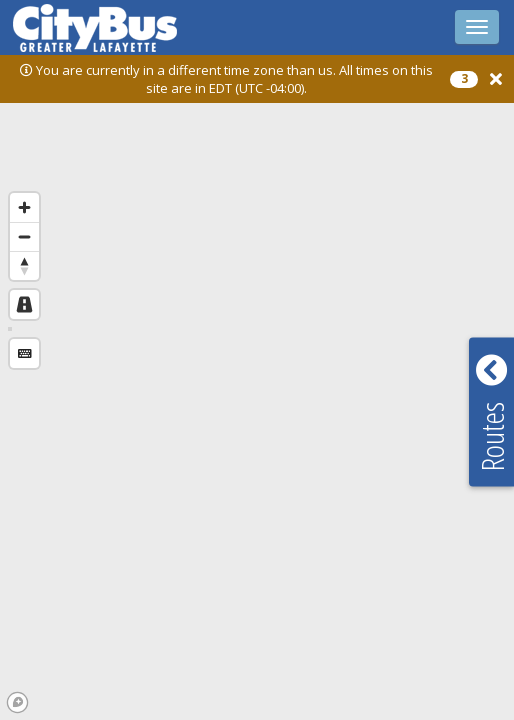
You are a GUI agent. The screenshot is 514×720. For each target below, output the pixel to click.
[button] (496, 79)
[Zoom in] (24, 207)
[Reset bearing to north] (24, 265)
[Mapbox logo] (17, 702)
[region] (257, 389)
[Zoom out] (24, 236)
